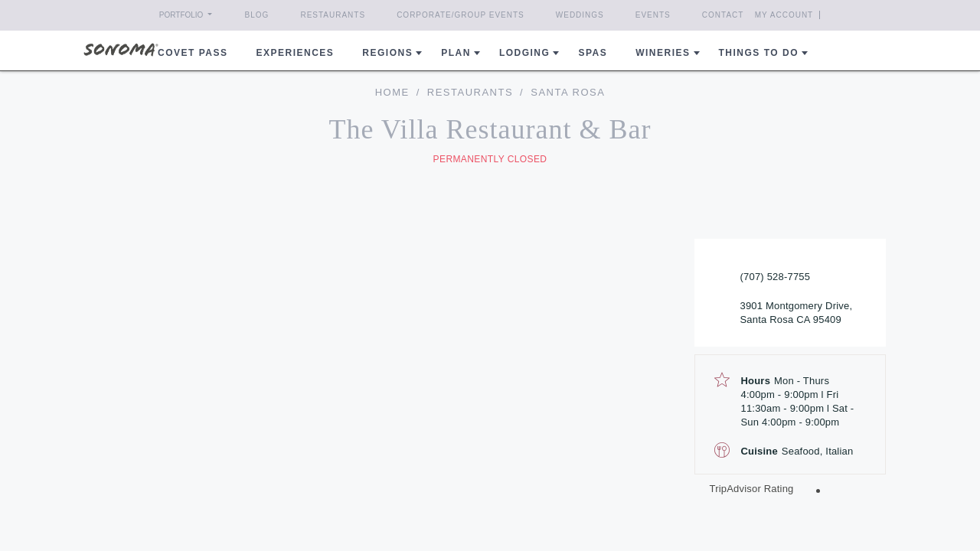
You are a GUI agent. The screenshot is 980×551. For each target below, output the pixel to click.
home (392, 92)
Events (653, 15)
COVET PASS (193, 53)
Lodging (525, 53)
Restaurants (333, 15)
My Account (812, 15)
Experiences (296, 53)
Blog (257, 15)
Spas (593, 53)
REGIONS (387, 53)
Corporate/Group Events (461, 15)
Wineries (663, 53)
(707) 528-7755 (776, 277)
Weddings (580, 15)
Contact (723, 15)
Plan (456, 53)
